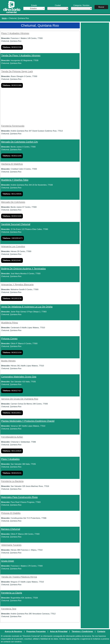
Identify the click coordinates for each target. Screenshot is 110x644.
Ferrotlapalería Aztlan (12, 437)
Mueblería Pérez (10, 323)
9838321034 (12, 353)
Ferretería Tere (9, 609)
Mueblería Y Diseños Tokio (15, 180)
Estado (34, 7)
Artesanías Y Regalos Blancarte (17, 284)
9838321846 (12, 156)
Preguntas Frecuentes (36, 631)
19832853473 (13, 238)
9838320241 (12, 473)
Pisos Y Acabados (10, 459)
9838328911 (12, 413)
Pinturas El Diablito (11, 513)
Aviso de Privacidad (59, 631)
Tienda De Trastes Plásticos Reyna (19, 577)
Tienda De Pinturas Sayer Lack (17, 71)
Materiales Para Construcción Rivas (19, 497)
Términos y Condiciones (82, 631)
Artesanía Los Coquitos (13, 246)
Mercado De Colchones (13, 202)
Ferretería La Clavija (12, 593)
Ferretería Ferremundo (13, 126)
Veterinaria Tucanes (11, 545)
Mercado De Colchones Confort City (20, 142)
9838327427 (12, 391)
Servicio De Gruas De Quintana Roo (20, 399)
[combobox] (34, 8)
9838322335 (12, 47)
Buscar (102, 7)
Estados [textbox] (33, 8)
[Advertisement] (40, 107)
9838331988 (12, 85)
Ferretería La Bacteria (12, 481)
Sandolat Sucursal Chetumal (16, 224)
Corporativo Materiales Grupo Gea (19, 377)
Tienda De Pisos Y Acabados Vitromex (21, 55)
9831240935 (12, 194)
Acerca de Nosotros (13, 631)
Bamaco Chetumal (11, 529)
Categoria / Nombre (82, 7)
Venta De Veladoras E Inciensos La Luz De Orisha (27, 307)
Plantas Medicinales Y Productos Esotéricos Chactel (28, 421)
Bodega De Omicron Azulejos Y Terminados (23, 269)
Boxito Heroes (8, 361)
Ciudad (58, 7)
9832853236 (12, 299)
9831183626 (12, 451)
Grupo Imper (8, 561)
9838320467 (12, 260)
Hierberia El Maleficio (12, 164)
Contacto (101, 631)
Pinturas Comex (9, 339)
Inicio (4, 18)
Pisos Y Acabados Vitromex (15, 33)
